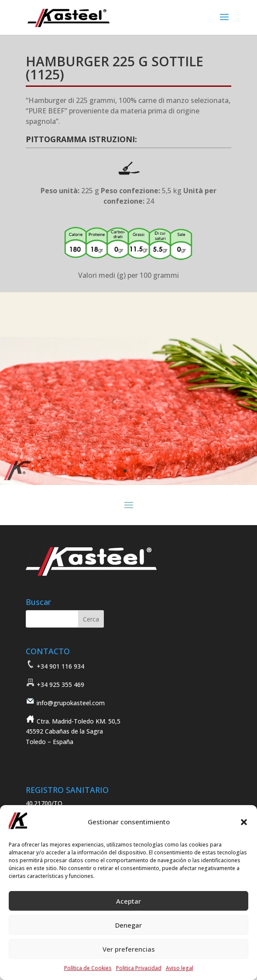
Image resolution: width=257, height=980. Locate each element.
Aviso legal (180, 968)
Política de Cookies (88, 968)
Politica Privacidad (139, 968)
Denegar (128, 925)
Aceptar (128, 901)
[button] (244, 822)
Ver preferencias (129, 949)
